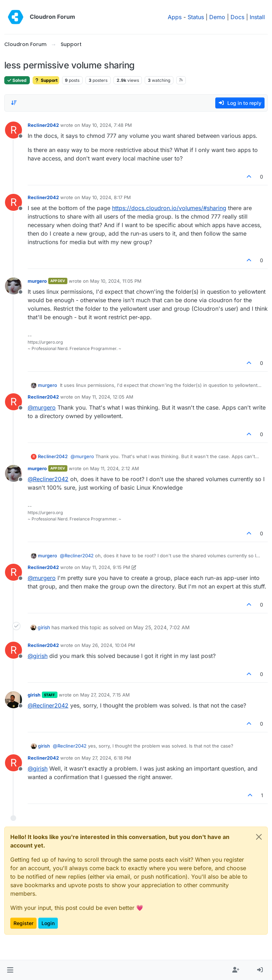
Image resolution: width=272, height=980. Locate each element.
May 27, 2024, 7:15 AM (105, 695)
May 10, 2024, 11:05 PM (116, 281)
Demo (217, 17)
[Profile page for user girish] (13, 700)
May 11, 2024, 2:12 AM (115, 468)
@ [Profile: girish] (38, 656)
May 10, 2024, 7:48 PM (107, 125)
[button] (10, 970)
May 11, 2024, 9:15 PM (106, 567)
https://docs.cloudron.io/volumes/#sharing (169, 208)
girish (44, 627)
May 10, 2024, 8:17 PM (106, 197)
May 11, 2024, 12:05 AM (107, 397)
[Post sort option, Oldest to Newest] (14, 103)
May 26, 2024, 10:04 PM (108, 645)
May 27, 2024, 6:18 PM (106, 758)
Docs (237, 17)
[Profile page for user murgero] (13, 286)
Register (23, 923)
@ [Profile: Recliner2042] (48, 479)
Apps (175, 17)
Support (46, 80)
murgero (37, 281)
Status (196, 17)
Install (257, 17)
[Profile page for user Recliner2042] (13, 130)
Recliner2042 (43, 125)
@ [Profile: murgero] (42, 407)
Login (48, 923)
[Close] (259, 837)
